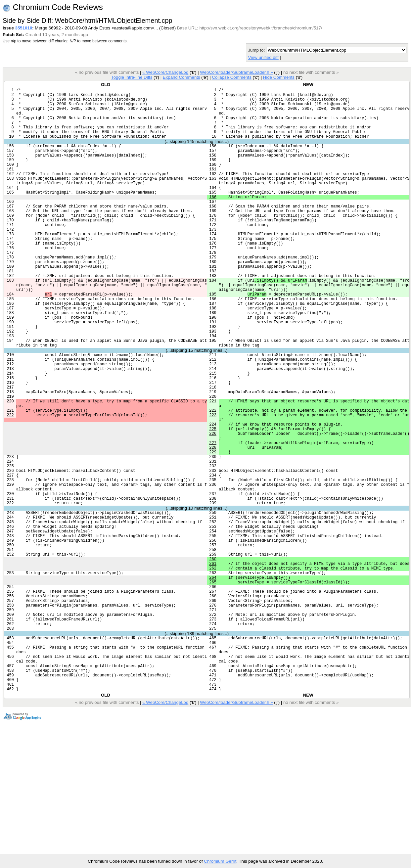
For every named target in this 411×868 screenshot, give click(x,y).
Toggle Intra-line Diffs (132, 77)
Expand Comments (182, 77)
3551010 (24, 28)
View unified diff (263, 57)
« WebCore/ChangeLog (165, 72)
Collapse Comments (231, 77)
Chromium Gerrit (220, 861)
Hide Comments (279, 77)
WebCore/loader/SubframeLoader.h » (236, 72)
